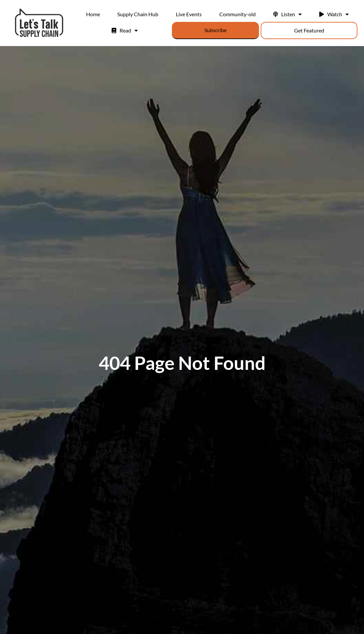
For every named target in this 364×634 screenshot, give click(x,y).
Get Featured (309, 30)
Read (125, 30)
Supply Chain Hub (138, 14)
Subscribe (215, 30)
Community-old (237, 14)
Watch (334, 14)
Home (93, 14)
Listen (287, 14)
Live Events (189, 14)
